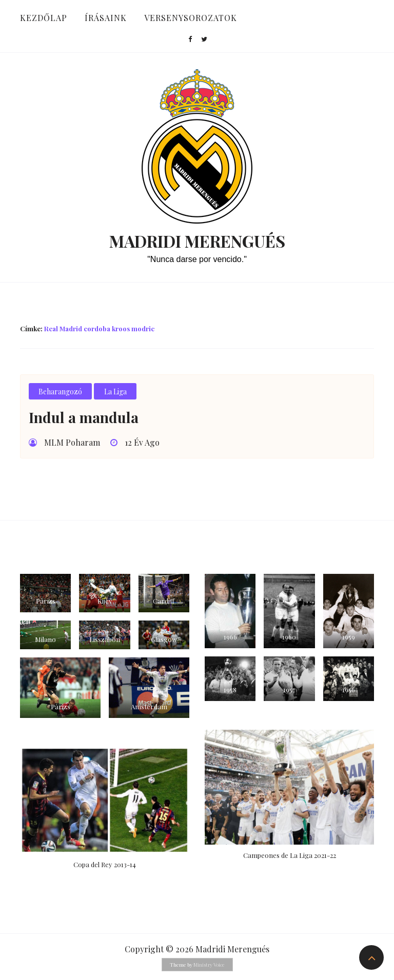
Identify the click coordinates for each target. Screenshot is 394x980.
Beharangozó (60, 392)
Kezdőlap (44, 18)
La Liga (115, 392)
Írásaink (106, 18)
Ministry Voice (209, 965)
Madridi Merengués (197, 241)
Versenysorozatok (191, 18)
